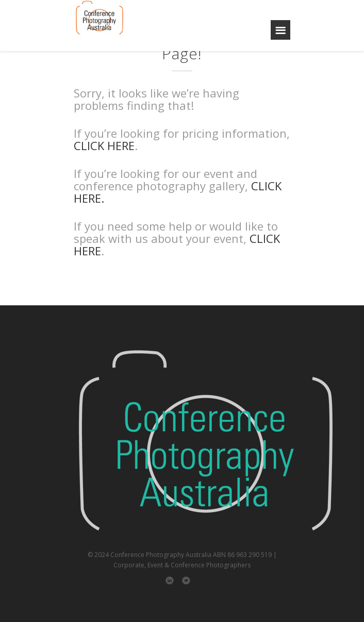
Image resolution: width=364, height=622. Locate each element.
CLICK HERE (104, 145)
